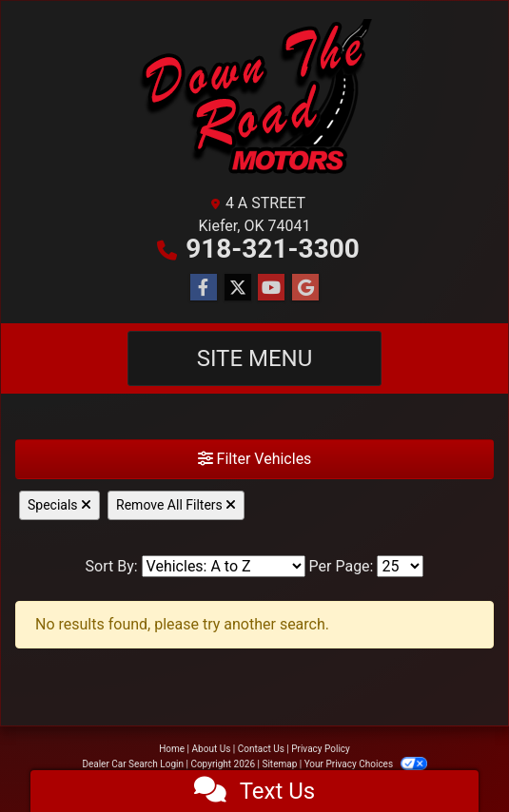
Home (172, 749)
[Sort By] (224, 566)
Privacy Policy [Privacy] (321, 749)
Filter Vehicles (255, 459)
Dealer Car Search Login (133, 764)
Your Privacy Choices (366, 764)
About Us (212, 749)
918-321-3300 (273, 249)
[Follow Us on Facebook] (204, 288)
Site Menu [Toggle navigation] (255, 358)
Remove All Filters (176, 505)
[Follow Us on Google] (305, 288)
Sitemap (279, 764)
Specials (59, 505)
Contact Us (261, 749)
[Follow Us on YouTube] (271, 288)
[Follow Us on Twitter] (238, 288)
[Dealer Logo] (254, 100)
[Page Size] (400, 566)
